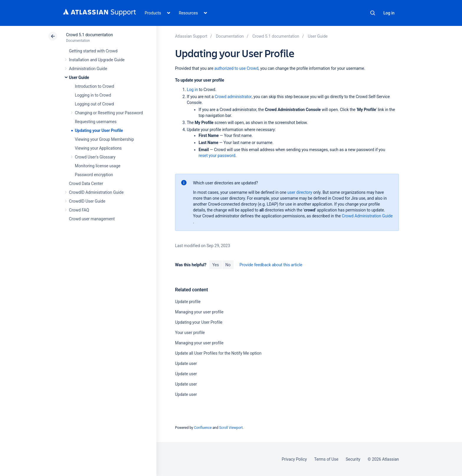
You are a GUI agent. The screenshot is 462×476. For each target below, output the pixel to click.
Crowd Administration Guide (367, 216)
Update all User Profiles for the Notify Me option (218, 353)
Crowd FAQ (79, 210)
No (228, 265)
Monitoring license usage (98, 166)
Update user (186, 363)
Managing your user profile (199, 312)
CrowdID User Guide (87, 201)
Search (373, 13)
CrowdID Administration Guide (96, 192)
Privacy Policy (294, 459)
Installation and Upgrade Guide (97, 60)
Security (353, 459)
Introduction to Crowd (94, 86)
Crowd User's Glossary (95, 157)
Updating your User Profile (99, 130)
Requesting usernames (96, 122)
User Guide (79, 77)
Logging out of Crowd (94, 104)
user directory (300, 192)
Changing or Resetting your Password (109, 113)
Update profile (188, 302)
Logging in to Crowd (93, 95)
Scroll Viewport (231, 428)
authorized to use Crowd (236, 68)
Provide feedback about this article (271, 265)
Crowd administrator (233, 97)
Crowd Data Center (86, 184)
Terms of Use (326, 459)
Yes (215, 265)
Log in (389, 13)
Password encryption (94, 175)
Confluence (203, 428)
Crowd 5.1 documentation (89, 35)
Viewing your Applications (98, 148)
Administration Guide (88, 69)
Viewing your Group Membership (104, 139)
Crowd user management (92, 219)
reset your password (217, 156)
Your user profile (190, 333)
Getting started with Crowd (93, 51)
